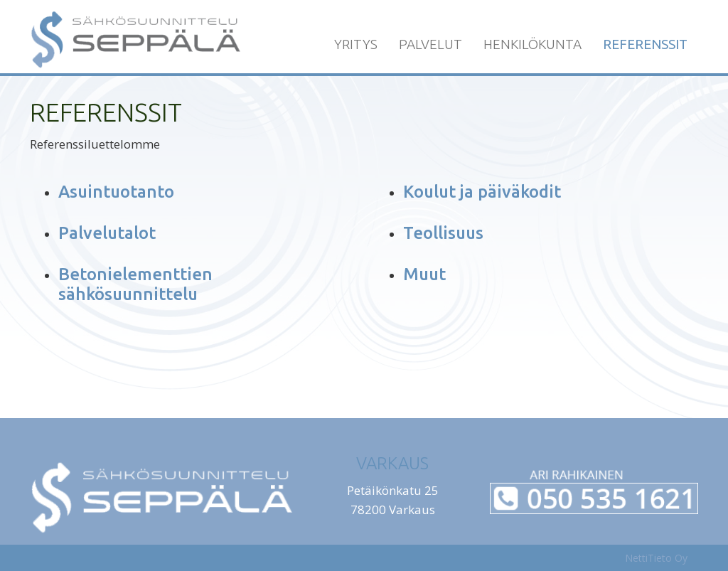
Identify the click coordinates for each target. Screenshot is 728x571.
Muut (424, 274)
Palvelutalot (107, 233)
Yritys (356, 44)
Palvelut (430, 44)
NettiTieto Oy (656, 558)
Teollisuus (443, 233)
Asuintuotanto (116, 192)
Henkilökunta (532, 44)
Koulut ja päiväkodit (482, 192)
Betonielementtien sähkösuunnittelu (135, 284)
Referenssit (645, 44)
